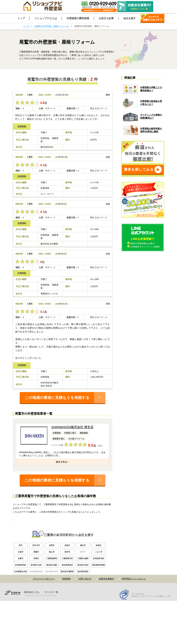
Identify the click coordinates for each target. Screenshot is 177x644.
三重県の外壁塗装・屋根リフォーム (51, 26)
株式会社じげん (32, 635)
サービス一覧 (52, 635)
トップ (26, 26)
